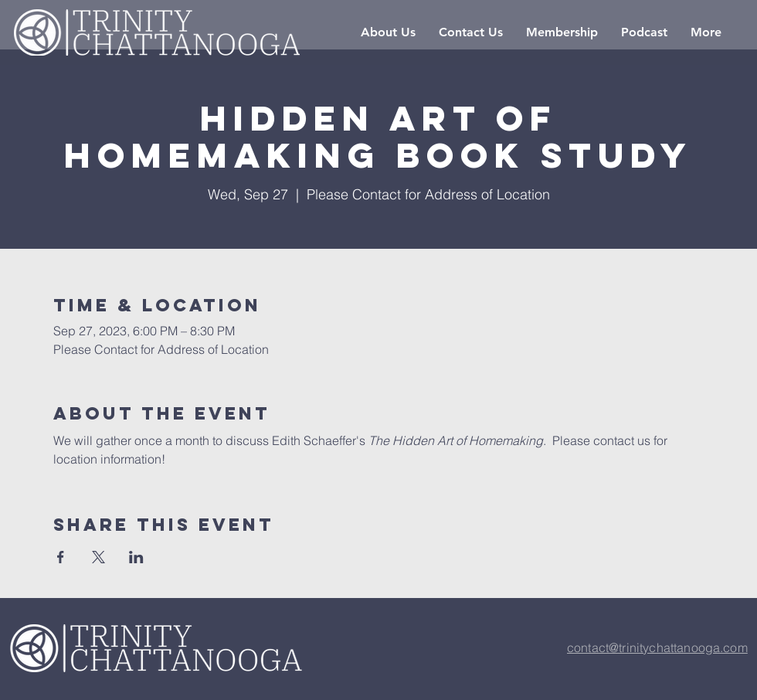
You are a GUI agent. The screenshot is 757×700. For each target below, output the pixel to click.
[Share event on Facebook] (61, 557)
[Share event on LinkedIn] (136, 557)
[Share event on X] (98, 557)
